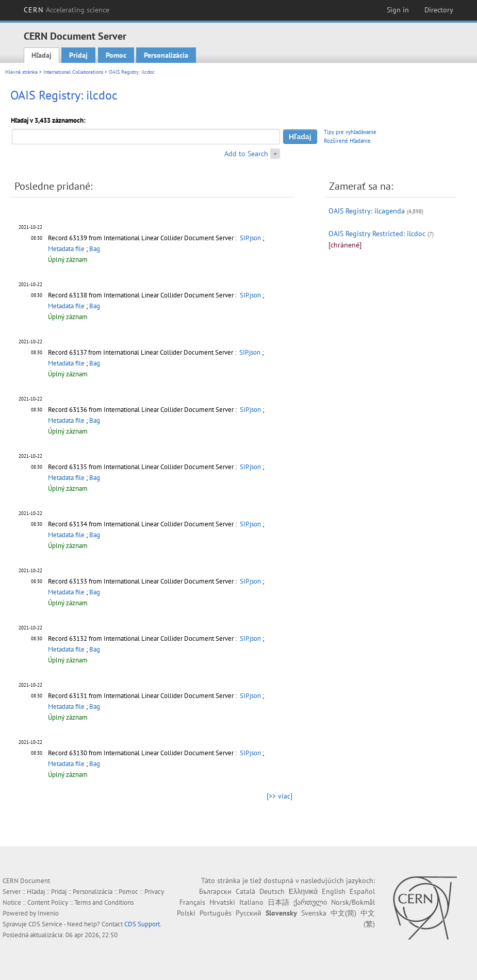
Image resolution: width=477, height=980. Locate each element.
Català (245, 891)
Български (215, 891)
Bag (95, 249)
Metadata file (66, 249)
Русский (249, 913)
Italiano (251, 902)
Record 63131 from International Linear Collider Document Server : (143, 696)
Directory (439, 10)
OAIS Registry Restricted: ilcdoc (377, 234)
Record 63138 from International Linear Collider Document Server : (143, 295)
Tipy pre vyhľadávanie (350, 132)
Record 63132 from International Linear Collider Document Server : (143, 638)
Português (216, 913)
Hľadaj (42, 55)
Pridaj (78, 55)
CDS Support (142, 924)
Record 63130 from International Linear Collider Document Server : (143, 753)
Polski (186, 913)
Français (192, 902)
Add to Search (246, 154)
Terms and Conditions (104, 902)
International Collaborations (73, 72)
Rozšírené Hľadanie (347, 141)
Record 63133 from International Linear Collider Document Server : (143, 581)
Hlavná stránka (21, 72)
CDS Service (45, 924)
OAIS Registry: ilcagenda (367, 211)
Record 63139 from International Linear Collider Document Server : (143, 238)
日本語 (278, 902)
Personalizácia (166, 55)
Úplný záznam (68, 260)
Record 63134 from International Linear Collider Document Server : (143, 524)
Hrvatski (222, 902)
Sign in (398, 10)
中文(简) (343, 913)
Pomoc (116, 55)
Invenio (48, 913)
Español (362, 891)
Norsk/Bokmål (353, 902)
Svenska (314, 913)
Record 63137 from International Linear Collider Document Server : (143, 352)
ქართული (310, 902)
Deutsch (272, 891)
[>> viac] (279, 796)
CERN (67, 10)
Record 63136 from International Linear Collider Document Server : (143, 410)
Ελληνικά (303, 891)
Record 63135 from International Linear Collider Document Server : (143, 467)
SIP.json (250, 238)
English (334, 891)
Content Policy (48, 902)
